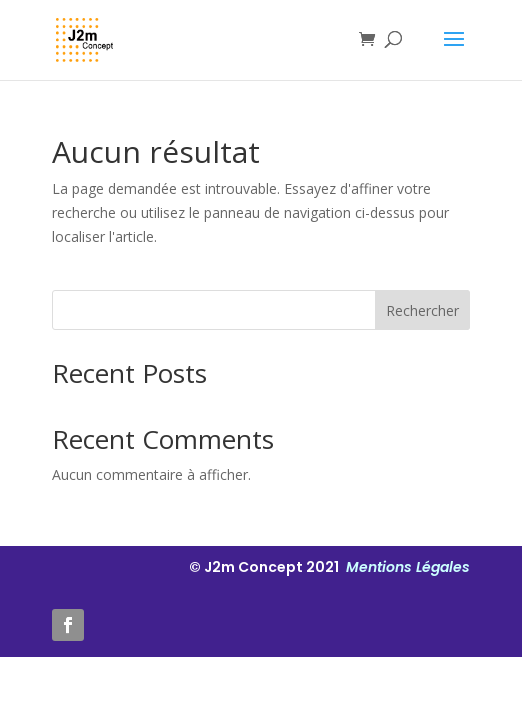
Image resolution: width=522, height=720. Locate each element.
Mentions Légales (406, 567)
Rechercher (422, 310)
